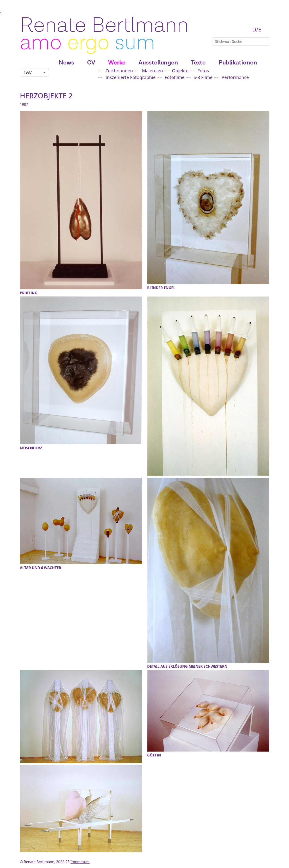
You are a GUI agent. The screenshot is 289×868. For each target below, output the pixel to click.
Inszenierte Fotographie (130, 77)
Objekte (180, 71)
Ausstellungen (158, 63)
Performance (235, 77)
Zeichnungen (119, 71)
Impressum (80, 862)
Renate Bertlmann (104, 26)
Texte (198, 63)
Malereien (153, 71)
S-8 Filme (203, 77)
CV (91, 63)
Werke (117, 63)
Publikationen (238, 63)
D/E (257, 29)
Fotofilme (175, 77)
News (66, 63)
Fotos (203, 71)
